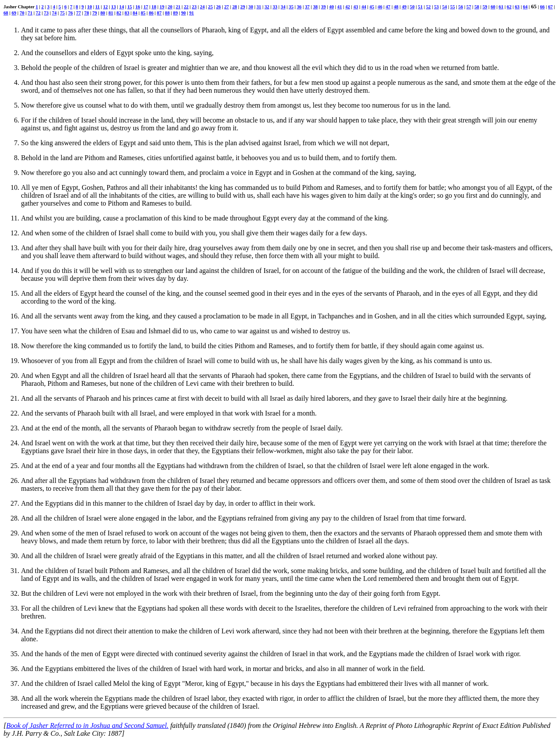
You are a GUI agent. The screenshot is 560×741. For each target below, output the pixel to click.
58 (477, 7)
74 (54, 13)
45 (372, 7)
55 (453, 7)
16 (138, 7)
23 (194, 7)
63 (517, 7)
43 (356, 7)
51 (420, 7)
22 (186, 7)
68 (6, 13)
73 (46, 13)
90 (184, 13)
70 (22, 13)
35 (291, 7)
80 (103, 13)
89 (176, 13)
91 (191, 13)
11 (98, 7)
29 (243, 7)
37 (307, 7)
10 (89, 7)
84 (135, 13)
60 (493, 7)
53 (436, 7)
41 (340, 7)
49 (404, 7)
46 (380, 7)
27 (226, 7)
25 (211, 7)
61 (501, 7)
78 (87, 13)
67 (551, 7)
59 (485, 7)
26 (219, 7)
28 (235, 7)
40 (331, 7)
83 (127, 13)
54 (445, 7)
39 (324, 7)
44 (364, 7)
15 (130, 7)
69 (14, 13)
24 (202, 7)
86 (151, 13)
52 (429, 7)
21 (178, 7)
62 (509, 7)
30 (251, 7)
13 (114, 7)
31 (259, 7)
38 (315, 7)
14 (122, 7)
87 (159, 13)
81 (111, 13)
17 (146, 7)
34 (283, 7)
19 (162, 7)
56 (461, 7)
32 (267, 7)
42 (348, 7)
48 (396, 7)
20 (170, 7)
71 (30, 13)
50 (412, 7)
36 (299, 7)
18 (154, 7)
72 (38, 13)
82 (119, 13)
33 (275, 7)
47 (388, 7)
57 (469, 7)
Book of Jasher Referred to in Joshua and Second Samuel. (87, 725)
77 (79, 13)
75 (62, 13)
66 (542, 7)
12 (106, 7)
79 (95, 13)
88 (167, 13)
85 (143, 13)
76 (71, 13)
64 (525, 7)
